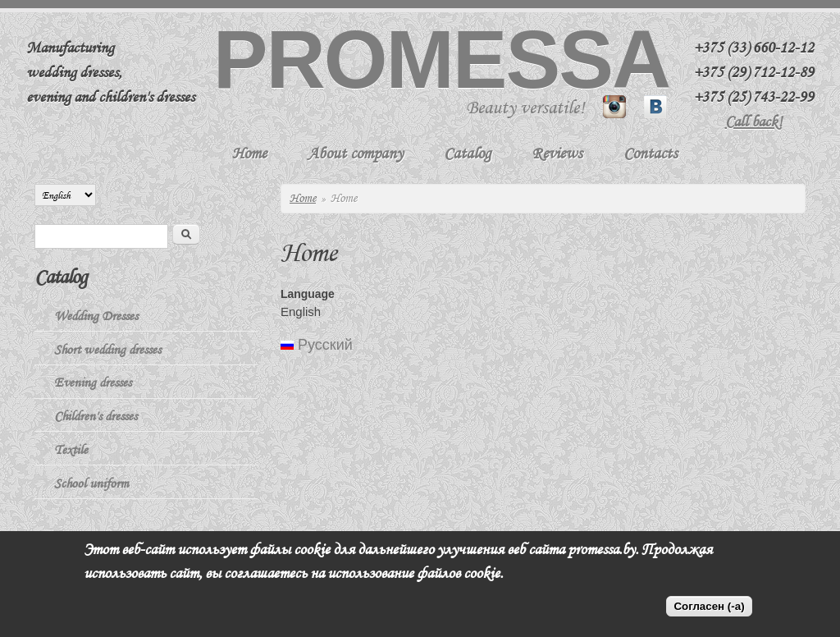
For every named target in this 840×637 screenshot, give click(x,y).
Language (308, 294)
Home (249, 153)
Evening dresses (93, 383)
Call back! (754, 121)
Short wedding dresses (107, 350)
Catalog (467, 153)
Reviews (557, 153)
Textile (71, 450)
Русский (317, 345)
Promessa (441, 59)
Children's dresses (96, 416)
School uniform (91, 483)
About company (355, 153)
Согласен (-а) (709, 606)
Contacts (651, 153)
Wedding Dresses (96, 316)
